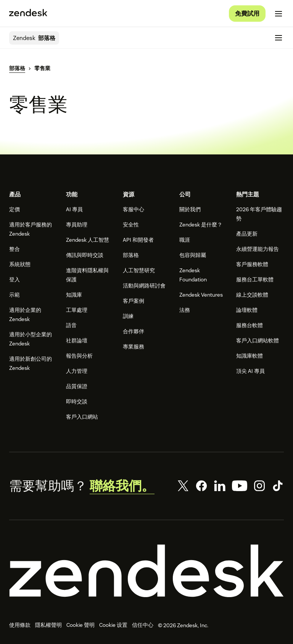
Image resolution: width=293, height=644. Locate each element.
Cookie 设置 (113, 625)
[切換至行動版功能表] (279, 14)
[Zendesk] (146, 571)
